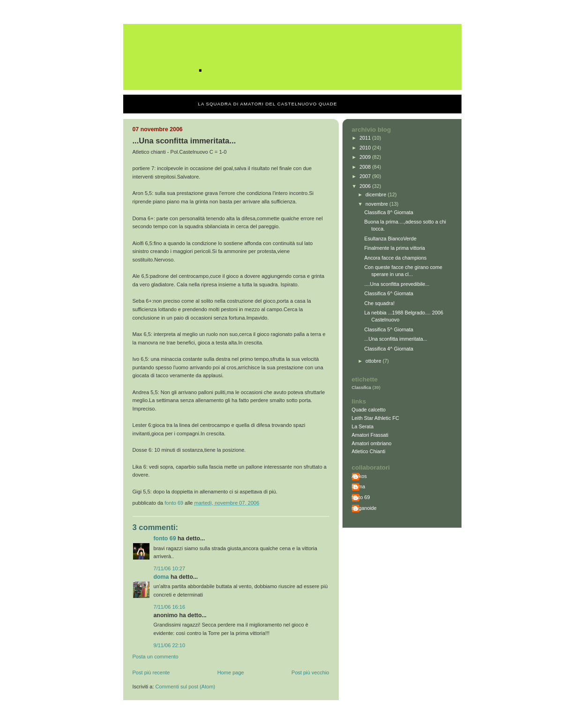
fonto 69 (165, 538)
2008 (366, 167)
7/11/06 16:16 (170, 607)
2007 (366, 176)
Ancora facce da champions (395, 258)
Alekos (359, 476)
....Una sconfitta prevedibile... (397, 284)
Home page (231, 672)
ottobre (374, 361)
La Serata (363, 426)
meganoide (364, 508)
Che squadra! (379, 303)
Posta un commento (156, 657)
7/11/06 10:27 (170, 568)
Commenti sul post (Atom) (186, 687)
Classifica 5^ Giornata (389, 329)
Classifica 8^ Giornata (389, 212)
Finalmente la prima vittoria (394, 248)
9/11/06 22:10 (170, 645)
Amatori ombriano (372, 443)
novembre (377, 204)
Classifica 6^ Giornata (389, 293)
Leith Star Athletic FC (376, 418)
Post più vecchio (310, 672)
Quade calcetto (369, 410)
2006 (366, 186)
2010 (366, 148)
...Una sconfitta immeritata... (395, 339)
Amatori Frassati (370, 435)
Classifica (362, 387)
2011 (366, 138)
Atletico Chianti (369, 451)
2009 (366, 157)
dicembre (376, 194)
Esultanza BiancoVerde (390, 239)
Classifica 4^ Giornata (389, 349)
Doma (161, 577)
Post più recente (151, 672)
